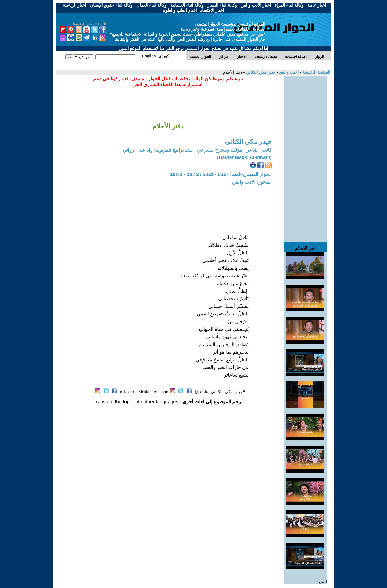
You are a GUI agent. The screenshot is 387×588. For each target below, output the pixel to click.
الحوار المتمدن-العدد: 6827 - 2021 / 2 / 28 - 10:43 (221, 174)
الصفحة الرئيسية (316, 72)
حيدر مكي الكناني (260, 72)
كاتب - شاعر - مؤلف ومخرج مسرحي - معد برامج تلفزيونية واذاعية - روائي (197, 150)
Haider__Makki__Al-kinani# (145, 392)
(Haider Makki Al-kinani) (244, 157)
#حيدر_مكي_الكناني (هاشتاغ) (220, 392)
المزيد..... (319, 582)
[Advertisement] (305, 156)
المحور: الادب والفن (252, 182)
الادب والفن (288, 72)
